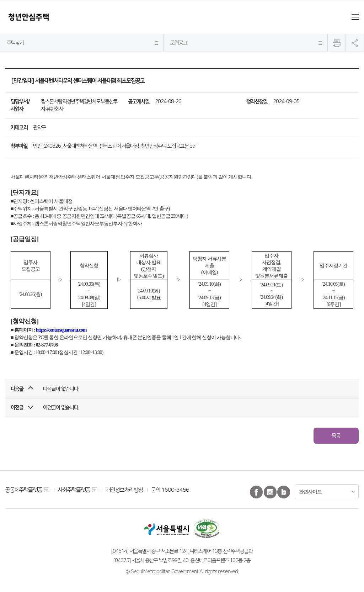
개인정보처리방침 (124, 490)
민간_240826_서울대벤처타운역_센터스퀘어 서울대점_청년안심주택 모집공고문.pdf (115, 146)
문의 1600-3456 (170, 490)
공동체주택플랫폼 (24, 490)
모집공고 (179, 43)
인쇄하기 (337, 43)
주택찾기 (15, 43)
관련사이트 (310, 492)
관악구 (39, 128)
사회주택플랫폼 (74, 490)
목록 (336, 435)
